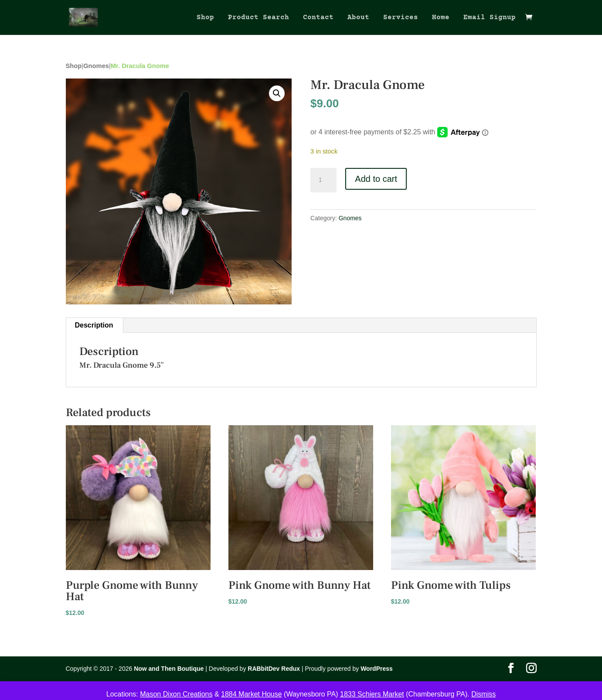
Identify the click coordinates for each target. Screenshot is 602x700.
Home (441, 18)
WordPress (377, 669)
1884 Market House (252, 694)
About (358, 18)
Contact (318, 18)
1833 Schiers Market (372, 694)
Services (401, 18)
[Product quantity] (323, 180)
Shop (205, 18)
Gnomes (96, 66)
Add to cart (376, 179)
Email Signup (490, 18)
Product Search (258, 18)
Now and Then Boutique (169, 669)
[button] (277, 93)
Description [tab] (94, 325)
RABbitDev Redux (274, 669)
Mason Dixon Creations (176, 694)
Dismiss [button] (483, 694)
